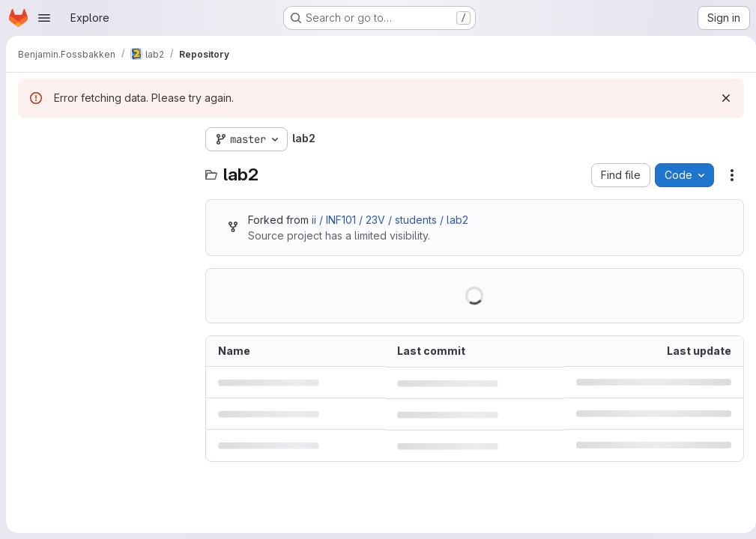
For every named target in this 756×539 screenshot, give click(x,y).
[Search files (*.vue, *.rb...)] (104, 169)
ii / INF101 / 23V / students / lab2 (390, 220)
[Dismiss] (720, 98)
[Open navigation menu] (44, 18)
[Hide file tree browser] (30, 139)
